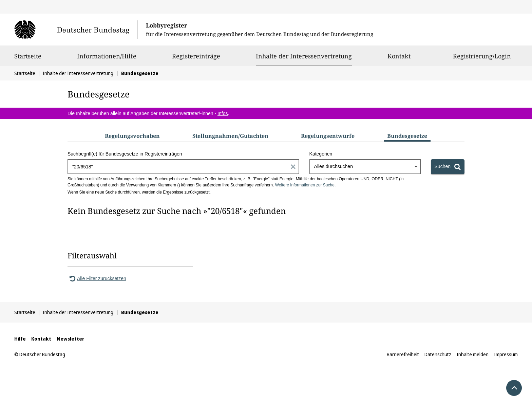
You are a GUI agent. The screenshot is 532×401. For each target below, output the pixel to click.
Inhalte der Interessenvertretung (304, 56)
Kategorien (321, 154)
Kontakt (399, 59)
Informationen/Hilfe (107, 59)
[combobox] (365, 167)
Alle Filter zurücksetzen (97, 278)
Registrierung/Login (482, 59)
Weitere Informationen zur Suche (305, 185)
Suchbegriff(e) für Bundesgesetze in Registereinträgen (125, 154)
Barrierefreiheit (403, 354)
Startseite (28, 59)
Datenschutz (438, 354)
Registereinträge (196, 59)
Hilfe (20, 339)
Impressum (506, 354)
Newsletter (70, 339)
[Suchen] (448, 167)
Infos (223, 113)
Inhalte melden (473, 354)
